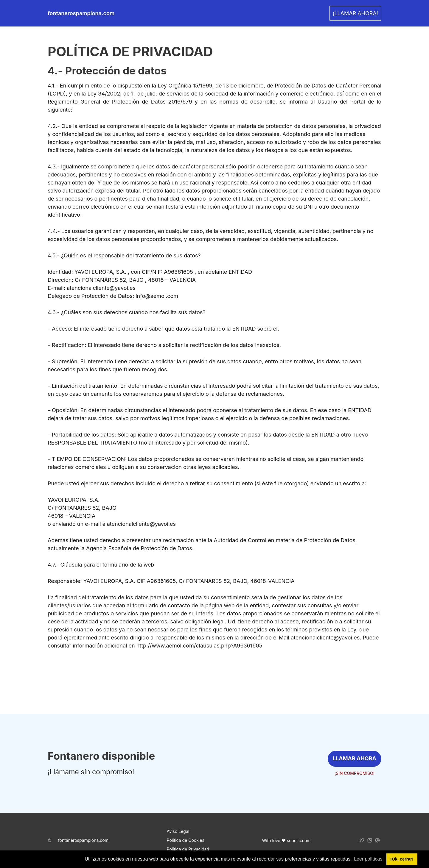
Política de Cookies (186, 840)
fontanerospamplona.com (83, 840)
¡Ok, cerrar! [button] (402, 859)
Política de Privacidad (188, 849)
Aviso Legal (178, 831)
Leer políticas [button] (368, 859)
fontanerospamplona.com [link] (81, 13)
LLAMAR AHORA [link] (355, 758)
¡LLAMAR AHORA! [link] (355, 13)
